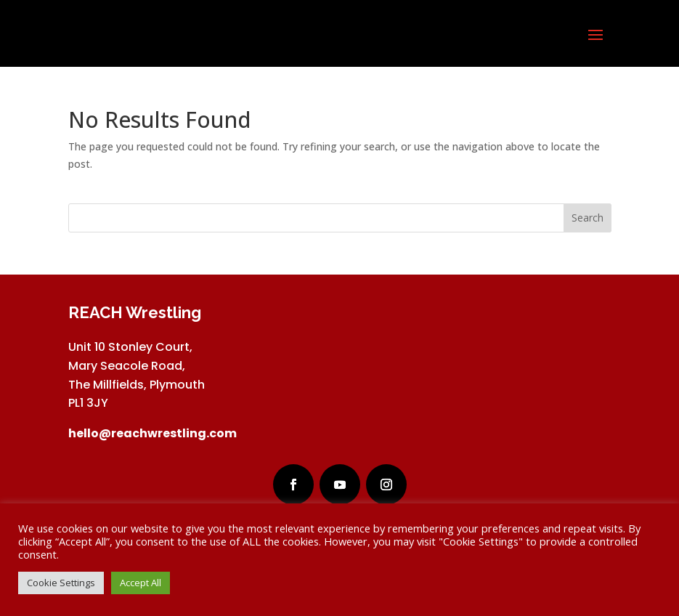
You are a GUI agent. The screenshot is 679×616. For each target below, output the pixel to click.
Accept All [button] (141, 583)
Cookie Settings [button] (61, 583)
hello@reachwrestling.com (153, 433)
